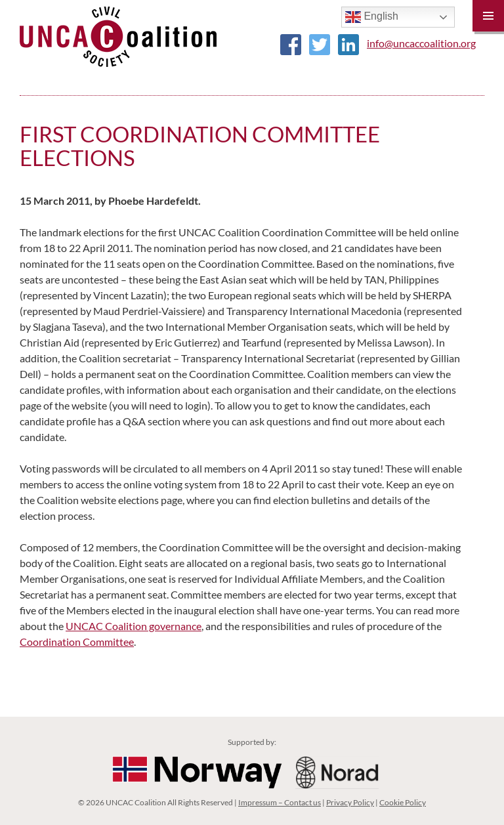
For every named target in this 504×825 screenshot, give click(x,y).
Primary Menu (488, 16)
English (372, 17)
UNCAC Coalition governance (134, 626)
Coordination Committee (77, 642)
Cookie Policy (403, 802)
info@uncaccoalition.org (421, 43)
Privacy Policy (350, 802)
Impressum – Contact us (280, 802)
